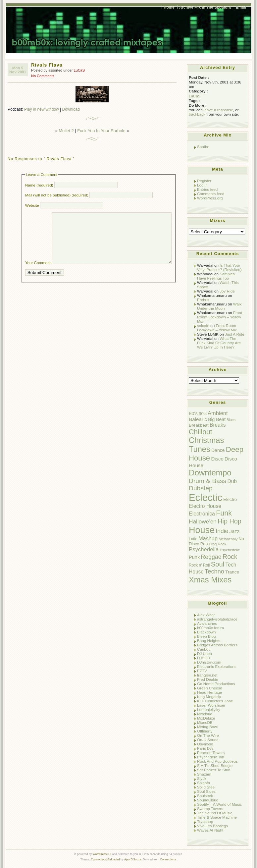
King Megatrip (209, 697)
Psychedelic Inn (211, 757)
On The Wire (208, 735)
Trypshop (205, 821)
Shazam (204, 774)
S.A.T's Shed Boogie (215, 765)
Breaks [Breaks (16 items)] (218, 425)
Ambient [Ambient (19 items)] (218, 413)
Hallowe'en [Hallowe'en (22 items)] (203, 521)
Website (32, 205)
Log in (202, 185)
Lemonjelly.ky (209, 709)
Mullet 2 (66, 131)
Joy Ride (227, 291)
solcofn (203, 325)
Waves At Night (210, 830)
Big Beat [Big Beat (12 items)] (217, 419)
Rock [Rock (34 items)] (230, 557)
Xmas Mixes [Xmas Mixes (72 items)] (210, 580)
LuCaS (79, 70)
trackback (197, 114)
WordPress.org (210, 198)
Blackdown (206, 632)
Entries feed (207, 189)
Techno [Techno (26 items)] (214, 571)
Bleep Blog (206, 636)
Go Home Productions (216, 684)
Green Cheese (210, 688)
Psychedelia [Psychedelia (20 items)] (204, 549)
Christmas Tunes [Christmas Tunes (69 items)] (206, 445)
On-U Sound (208, 740)
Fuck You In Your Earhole (101, 131)
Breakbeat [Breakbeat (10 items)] (199, 425)
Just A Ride (234, 334)
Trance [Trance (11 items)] (232, 572)
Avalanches (207, 623)
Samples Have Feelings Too (216, 276)
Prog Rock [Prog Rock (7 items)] (217, 544)
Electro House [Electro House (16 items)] (205, 506)
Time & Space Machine (217, 817)
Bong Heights (209, 641)
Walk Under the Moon (219, 306)
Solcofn (204, 783)
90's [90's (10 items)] (203, 414)
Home (169, 7)
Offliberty (205, 731)
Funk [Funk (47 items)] (224, 513)
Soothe (203, 147)
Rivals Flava (47, 65)
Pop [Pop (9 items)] (204, 544)
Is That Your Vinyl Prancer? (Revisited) (219, 267)
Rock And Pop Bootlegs (217, 761)
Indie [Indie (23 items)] (222, 531)
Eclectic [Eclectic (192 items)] (206, 497)
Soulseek (205, 796)
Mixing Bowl (207, 727)
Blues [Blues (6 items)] (231, 420)
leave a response (218, 110)
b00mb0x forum (210, 628)
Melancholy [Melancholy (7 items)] (228, 539)
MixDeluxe (206, 718)
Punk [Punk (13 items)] (194, 557)
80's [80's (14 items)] (193, 413)
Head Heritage (209, 692)
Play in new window (42, 109)
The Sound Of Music (215, 813)
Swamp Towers (210, 809)
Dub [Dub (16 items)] (232, 481)
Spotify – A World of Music (219, 804)
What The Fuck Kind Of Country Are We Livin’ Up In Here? (219, 343)
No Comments (43, 76)
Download (71, 109)
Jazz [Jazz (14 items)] (235, 531)
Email (241, 7)
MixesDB (205, 722)
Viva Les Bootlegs (212, 826)
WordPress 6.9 (102, 854)
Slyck (202, 778)
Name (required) (39, 185)
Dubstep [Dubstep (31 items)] (201, 488)
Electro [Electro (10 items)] (230, 499)
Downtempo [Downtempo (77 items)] (210, 473)
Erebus (203, 300)
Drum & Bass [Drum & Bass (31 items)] (207, 481)
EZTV (202, 671)
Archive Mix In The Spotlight (205, 7)
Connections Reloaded (105, 859)
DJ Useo (205, 653)
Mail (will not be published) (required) (57, 195)
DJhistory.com (209, 662)
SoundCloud (208, 800)
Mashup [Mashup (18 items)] (208, 538)
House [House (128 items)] (202, 530)
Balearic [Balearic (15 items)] (198, 419)
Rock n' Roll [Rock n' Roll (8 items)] (199, 565)
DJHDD (204, 658)
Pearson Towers (211, 753)
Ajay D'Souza (133, 859)
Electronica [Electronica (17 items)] (202, 514)
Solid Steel (206, 787)
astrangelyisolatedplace (217, 619)
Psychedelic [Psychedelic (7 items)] (230, 550)
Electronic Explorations (217, 666)
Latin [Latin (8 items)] (193, 539)
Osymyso (205, 744)
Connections (168, 859)
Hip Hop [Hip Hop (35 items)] (230, 521)
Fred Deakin (208, 679)
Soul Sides (206, 791)
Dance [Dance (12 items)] (218, 450)
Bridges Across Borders (217, 645)
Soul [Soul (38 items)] (218, 564)
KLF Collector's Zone (215, 701)
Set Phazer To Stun (214, 770)
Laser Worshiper (211, 705)
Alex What (206, 615)
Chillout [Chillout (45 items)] (201, 432)
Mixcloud (205, 714)
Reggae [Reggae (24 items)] (211, 557)
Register (204, 181)
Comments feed (211, 194)
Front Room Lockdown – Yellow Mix (220, 317)
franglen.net (207, 675)
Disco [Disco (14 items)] (217, 459)
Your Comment (38, 272)
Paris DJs (205, 748)
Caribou (204, 649)
